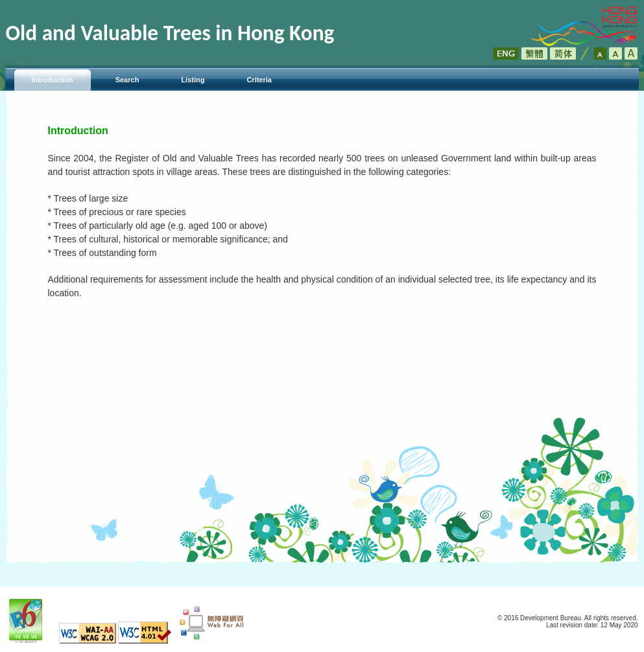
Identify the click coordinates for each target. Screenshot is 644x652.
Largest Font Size (631, 53)
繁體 (534, 53)
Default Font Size (600, 53)
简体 (563, 53)
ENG (506, 53)
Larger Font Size (615, 53)
